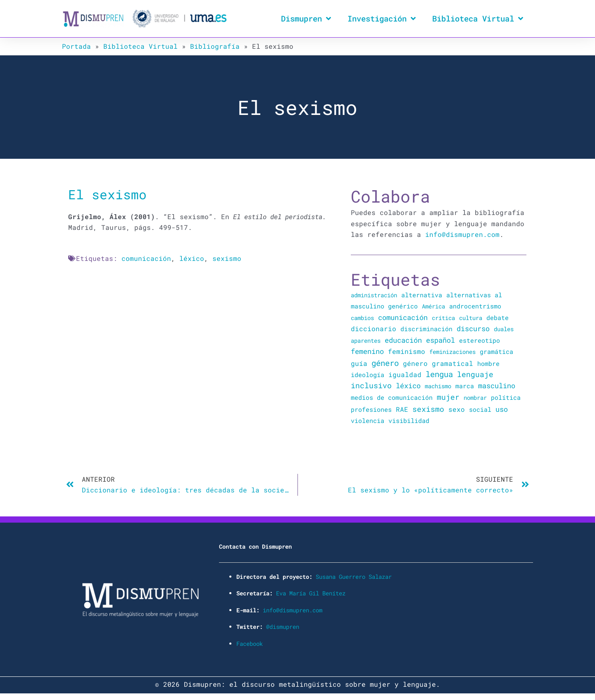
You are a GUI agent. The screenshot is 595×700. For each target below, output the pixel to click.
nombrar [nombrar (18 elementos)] (475, 397)
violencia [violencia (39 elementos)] (368, 420)
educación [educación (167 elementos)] (403, 340)
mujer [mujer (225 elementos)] (448, 397)
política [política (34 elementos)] (506, 397)
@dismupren (283, 626)
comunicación (146, 258)
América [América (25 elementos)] (433, 306)
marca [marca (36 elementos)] (465, 385)
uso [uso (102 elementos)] (502, 409)
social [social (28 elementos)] (480, 409)
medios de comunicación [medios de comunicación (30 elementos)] (392, 397)
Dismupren (306, 18)
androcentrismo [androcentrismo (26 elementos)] (475, 306)
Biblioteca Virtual (478, 18)
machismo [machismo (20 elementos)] (438, 386)
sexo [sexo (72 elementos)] (457, 408)
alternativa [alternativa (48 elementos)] (422, 295)
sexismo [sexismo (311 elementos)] (428, 408)
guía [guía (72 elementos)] (359, 363)
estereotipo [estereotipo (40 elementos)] (480, 340)
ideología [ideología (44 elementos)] (368, 374)
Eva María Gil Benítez (311, 592)
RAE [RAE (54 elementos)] (402, 409)
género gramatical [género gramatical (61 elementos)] (438, 363)
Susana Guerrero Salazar (354, 576)
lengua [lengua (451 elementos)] (439, 374)
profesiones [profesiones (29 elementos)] (371, 409)
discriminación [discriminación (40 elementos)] (426, 329)
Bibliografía (215, 46)
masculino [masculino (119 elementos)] (497, 385)
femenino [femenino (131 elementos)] (367, 351)
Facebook (250, 642)
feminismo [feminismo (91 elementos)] (407, 351)
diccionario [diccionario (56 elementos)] (374, 329)
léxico (192, 258)
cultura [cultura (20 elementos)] (471, 317)
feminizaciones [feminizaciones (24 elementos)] (452, 352)
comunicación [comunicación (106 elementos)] (403, 317)
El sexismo (107, 194)
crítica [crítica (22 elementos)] (443, 317)
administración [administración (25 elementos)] (374, 295)
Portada (76, 46)
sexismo (227, 258)
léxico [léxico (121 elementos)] (408, 385)
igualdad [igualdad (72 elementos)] (405, 374)
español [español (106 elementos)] (440, 340)
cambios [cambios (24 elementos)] (362, 317)
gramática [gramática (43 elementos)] (496, 351)
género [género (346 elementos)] (385, 363)
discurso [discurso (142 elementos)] (473, 328)
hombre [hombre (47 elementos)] (488, 363)
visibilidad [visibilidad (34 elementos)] (409, 420)
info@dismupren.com (462, 234)
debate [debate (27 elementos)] (497, 317)
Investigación (382, 18)
